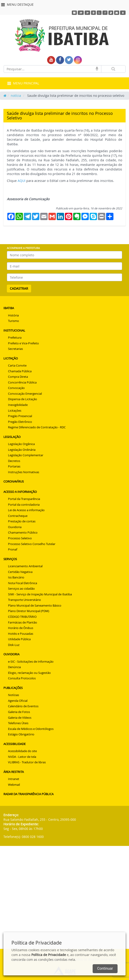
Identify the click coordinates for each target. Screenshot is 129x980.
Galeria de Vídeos (20, 718)
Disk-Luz (14, 645)
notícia (16, 96)
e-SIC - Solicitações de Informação (31, 661)
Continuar (105, 968)
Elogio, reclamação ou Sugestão (29, 673)
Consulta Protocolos (22, 678)
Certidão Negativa (20, 572)
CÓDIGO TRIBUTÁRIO (22, 617)
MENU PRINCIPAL (23, 83)
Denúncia (14, 667)
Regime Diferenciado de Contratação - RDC (37, 427)
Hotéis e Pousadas (21, 634)
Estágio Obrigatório (21, 734)
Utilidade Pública (19, 639)
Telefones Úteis (18, 723)
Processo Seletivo (20, 538)
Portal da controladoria (24, 505)
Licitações (15, 410)
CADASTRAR (19, 288)
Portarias (14, 466)
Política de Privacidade (49, 955)
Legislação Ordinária (22, 450)
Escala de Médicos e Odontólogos (31, 729)
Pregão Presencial (20, 416)
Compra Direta (18, 377)
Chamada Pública (20, 371)
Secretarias (15, 349)
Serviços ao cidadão (21, 589)
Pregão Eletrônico (20, 422)
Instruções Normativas (24, 472)
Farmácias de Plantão (23, 622)
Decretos (14, 461)
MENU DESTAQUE (17, 4)
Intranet (14, 779)
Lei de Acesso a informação (26, 510)
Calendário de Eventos (23, 706)
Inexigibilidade (18, 405)
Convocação (16, 388)
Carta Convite (17, 365)
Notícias (13, 695)
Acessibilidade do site (22, 751)
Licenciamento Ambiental (25, 566)
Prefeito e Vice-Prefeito (23, 343)
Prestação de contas (22, 521)
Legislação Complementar (26, 455)
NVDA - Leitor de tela (22, 757)
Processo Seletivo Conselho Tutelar (32, 544)
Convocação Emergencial (25, 394)
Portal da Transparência (24, 499)
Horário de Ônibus (21, 628)
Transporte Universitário (24, 600)
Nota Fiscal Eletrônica (23, 583)
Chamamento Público (23, 532)
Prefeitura (15, 337)
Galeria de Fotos (19, 712)
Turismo (13, 321)
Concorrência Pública (22, 382)
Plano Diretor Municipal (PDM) (29, 611)
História (13, 315)
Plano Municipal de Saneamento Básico (35, 605)
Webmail (14, 785)
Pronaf (13, 549)
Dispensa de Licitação (23, 399)
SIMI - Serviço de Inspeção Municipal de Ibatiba (40, 594)
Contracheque (18, 516)
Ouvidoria (15, 527)
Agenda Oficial (18, 701)
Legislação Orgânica (21, 444)
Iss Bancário (16, 577)
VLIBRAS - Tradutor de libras (27, 762)
